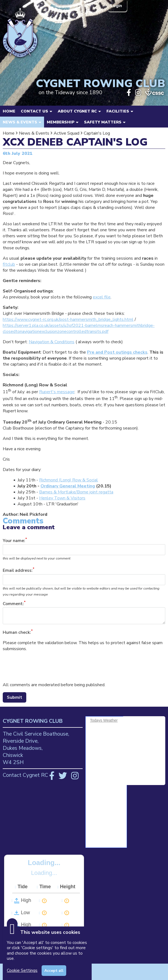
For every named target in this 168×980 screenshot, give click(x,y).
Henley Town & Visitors (62, 498)
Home (9, 111)
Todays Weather (104, 720)
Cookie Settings (22, 970)
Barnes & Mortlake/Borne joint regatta (76, 492)
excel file (102, 297)
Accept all (54, 971)
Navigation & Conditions (52, 342)
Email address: (18, 571)
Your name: (14, 541)
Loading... (44, 863)
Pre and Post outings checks (117, 352)
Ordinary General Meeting (68, 486)
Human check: (17, 632)
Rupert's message (57, 392)
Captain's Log (97, 133)
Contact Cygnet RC (25, 775)
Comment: (13, 604)
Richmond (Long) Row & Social (69, 480)
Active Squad (66, 133)
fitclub (9, 264)
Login (117, 6)
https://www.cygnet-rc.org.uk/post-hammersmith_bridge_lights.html (68, 319)
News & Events (34, 133)
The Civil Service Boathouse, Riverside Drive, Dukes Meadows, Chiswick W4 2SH (36, 748)
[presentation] (44, 667)
